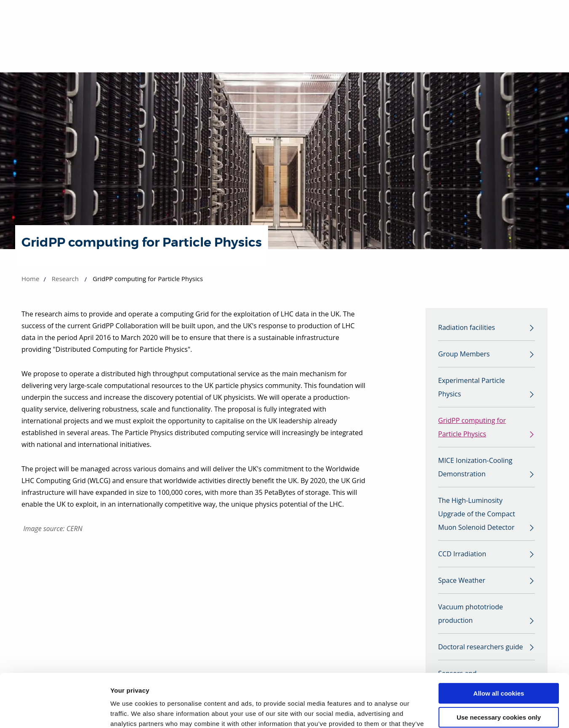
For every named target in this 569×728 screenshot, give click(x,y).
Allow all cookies (499, 648)
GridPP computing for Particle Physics (472, 427)
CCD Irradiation (462, 554)
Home (30, 279)
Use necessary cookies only (499, 671)
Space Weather (462, 580)
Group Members (464, 354)
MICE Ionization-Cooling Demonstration (475, 467)
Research (65, 279)
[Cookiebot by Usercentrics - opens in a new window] (55, 712)
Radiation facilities (467, 327)
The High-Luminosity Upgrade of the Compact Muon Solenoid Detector (477, 514)
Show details (130, 711)
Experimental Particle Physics (472, 387)
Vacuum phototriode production (471, 614)
